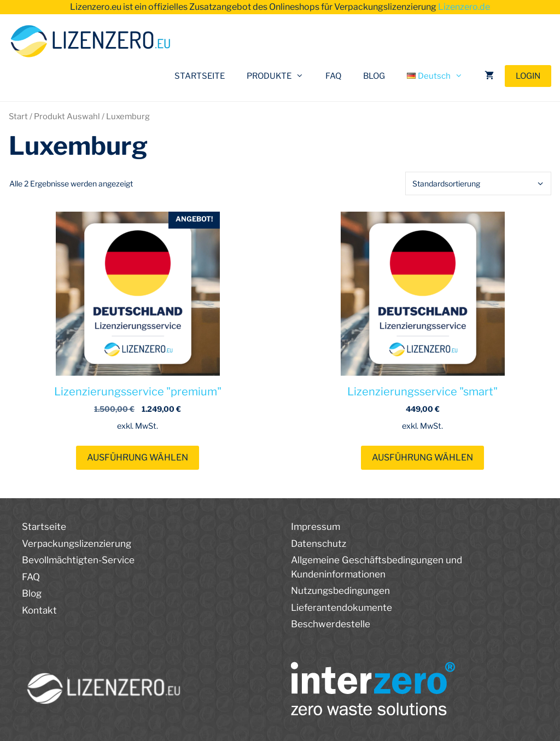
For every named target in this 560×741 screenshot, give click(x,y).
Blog (32, 593)
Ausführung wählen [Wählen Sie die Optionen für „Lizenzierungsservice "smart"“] (422, 457)
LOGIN (528, 76)
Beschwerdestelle (331, 624)
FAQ (333, 76)
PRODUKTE (281, 76)
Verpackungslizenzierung (77, 544)
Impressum (316, 527)
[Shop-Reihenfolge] (478, 183)
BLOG (374, 76)
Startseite (44, 527)
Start (18, 116)
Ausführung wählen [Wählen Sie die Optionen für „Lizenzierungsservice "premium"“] (138, 457)
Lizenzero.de (464, 7)
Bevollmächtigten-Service (78, 560)
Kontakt (39, 610)
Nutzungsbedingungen (340, 591)
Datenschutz (319, 544)
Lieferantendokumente (342, 608)
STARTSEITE (200, 76)
